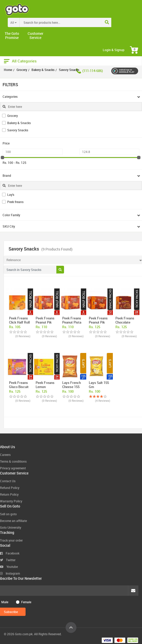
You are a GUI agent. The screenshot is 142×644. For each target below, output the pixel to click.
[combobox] (71, 22)
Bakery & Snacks (19, 123)
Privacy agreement (13, 468)
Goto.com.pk (24, 634)
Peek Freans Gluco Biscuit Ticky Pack (19, 387)
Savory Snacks (18, 130)
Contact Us (8, 481)
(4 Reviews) (103, 401)
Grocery (13, 116)
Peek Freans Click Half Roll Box (19, 322)
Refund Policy (10, 488)
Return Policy (9, 494)
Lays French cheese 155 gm (72, 387)
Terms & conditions (13, 461)
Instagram (10, 573)
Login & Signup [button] (114, 50)
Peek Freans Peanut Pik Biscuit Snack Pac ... (99, 324)
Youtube (9, 567)
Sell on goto (8, 514)
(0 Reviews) (23, 336)
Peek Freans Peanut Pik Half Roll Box (45, 322)
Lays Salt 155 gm (99, 385)
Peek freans (15, 202)
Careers (5, 455)
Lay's (11, 195)
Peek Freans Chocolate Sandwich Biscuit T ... (125, 324)
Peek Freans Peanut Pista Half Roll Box (72, 322)
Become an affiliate (13, 521)
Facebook (10, 553)
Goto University (11, 527)
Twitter (8, 560)
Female (26, 602)
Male (5, 602)
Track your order (11, 540)
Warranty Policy (11, 501)
